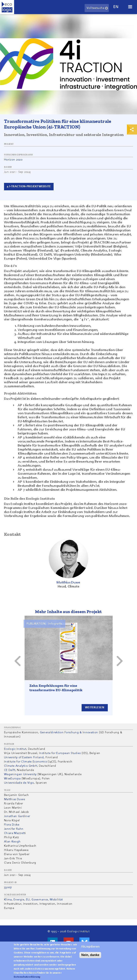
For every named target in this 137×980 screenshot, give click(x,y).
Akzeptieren (90, 947)
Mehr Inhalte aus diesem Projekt (68, 612)
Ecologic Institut (15, 749)
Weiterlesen (95, 708)
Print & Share (132, 129)
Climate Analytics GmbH (21, 766)
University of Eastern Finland (24, 757)
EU (28, 900)
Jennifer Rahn (14, 829)
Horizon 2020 (13, 160)
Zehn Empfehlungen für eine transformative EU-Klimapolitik (56, 688)
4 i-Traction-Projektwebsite (29, 186)
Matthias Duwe (15, 799)
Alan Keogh (12, 842)
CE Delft (10, 770)
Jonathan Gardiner (17, 816)
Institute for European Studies (60, 753)
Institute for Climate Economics (25, 762)
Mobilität (56, 900)
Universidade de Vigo (19, 783)
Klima (8, 900)
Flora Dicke (12, 825)
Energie (19, 900)
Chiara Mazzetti (15, 833)
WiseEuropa (12, 779)
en (116, 7)
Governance (40, 900)
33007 (8, 887)
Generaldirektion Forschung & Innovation (69, 732)
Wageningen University (20, 774)
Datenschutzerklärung (27, 977)
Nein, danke (90, 955)
